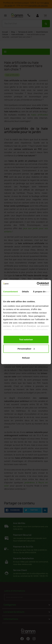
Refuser (26, 358)
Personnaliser (26, 349)
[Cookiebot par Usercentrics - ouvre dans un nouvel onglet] (37, 284)
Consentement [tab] (10, 292)
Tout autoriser (26, 339)
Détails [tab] (25, 292)
